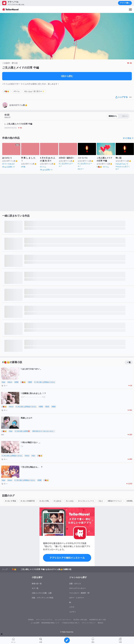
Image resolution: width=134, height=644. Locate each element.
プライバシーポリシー (89, 623)
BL (70, 602)
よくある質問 (35, 623)
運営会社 (100, 623)
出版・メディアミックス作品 (43, 598)
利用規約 (31, 620)
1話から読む (67, 76)
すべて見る (128, 138)
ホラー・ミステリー (77, 598)
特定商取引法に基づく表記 (98, 620)
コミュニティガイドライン (63, 620)
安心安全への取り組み (80, 620)
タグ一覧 (35, 588)
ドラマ (72, 607)
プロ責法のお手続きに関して (71, 623)
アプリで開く (125, 3)
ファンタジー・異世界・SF (79, 593)
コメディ (73, 612)
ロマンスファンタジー (78, 588)
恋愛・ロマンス (75, 584)
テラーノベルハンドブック (44, 620)
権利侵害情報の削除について (50, 623)
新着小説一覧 (37, 584)
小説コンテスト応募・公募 (42, 593)
